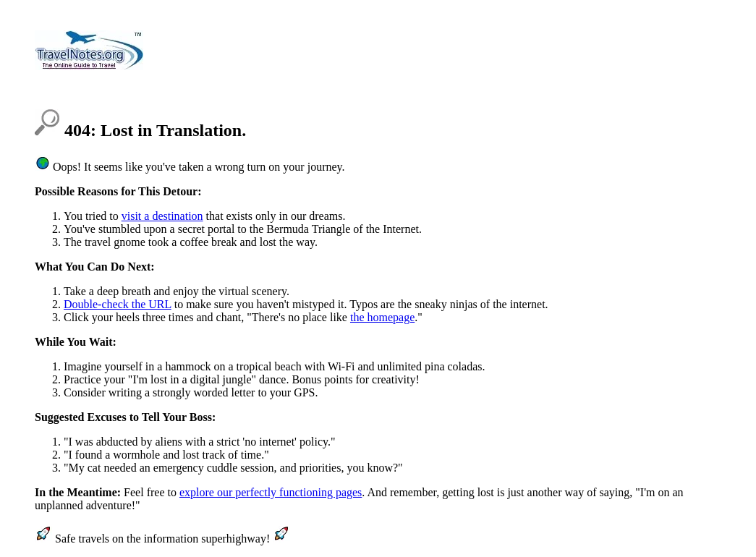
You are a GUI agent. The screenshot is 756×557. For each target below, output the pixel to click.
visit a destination (162, 216)
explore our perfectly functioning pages (271, 492)
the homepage (382, 317)
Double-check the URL (118, 304)
